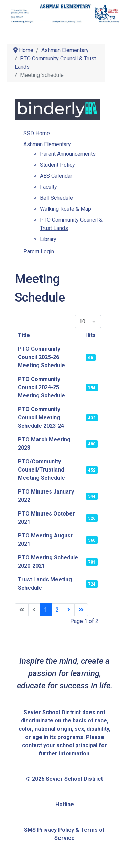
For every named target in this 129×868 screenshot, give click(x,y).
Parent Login (39, 251)
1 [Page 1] (46, 610)
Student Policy (57, 165)
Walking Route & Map (66, 209)
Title (24, 335)
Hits (90, 335)
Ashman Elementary (47, 144)
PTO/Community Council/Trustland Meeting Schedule (41, 470)
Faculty (49, 187)
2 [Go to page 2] (57, 610)
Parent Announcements (68, 154)
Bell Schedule (56, 198)
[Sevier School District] (65, 13)
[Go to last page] (81, 610)
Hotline (65, 804)
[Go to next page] (69, 610)
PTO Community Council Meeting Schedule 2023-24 (41, 418)
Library (48, 239)
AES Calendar (56, 176)
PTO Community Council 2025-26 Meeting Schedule (41, 357)
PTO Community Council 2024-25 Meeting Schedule (41, 387)
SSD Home (37, 133)
